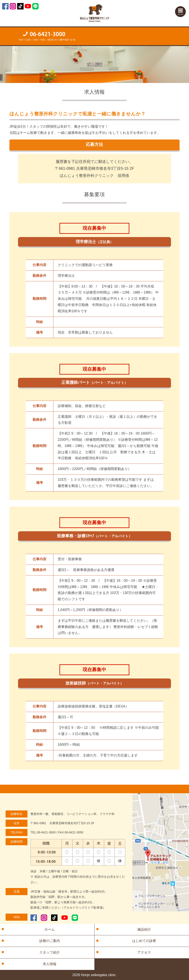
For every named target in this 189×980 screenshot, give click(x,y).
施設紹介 (144, 929)
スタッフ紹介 (50, 952)
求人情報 (50, 964)
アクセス (144, 952)
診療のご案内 (50, 941)
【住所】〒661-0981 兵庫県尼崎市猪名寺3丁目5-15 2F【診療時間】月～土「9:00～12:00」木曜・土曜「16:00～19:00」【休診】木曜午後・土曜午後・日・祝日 (142, 36)
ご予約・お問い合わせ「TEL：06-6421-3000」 (47, 36)
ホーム (50, 929)
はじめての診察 (144, 941)
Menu (180, 12)
